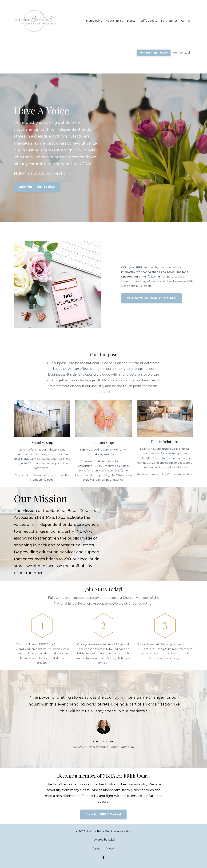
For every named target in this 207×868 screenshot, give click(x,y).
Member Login (182, 53)
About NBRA (114, 21)
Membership (94, 21)
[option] (103, 719)
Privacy (110, 849)
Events (131, 21)
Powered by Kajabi (104, 840)
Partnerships (169, 21)
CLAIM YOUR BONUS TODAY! (151, 298)
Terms (96, 849)
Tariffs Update (148, 21)
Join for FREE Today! (154, 53)
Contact (186, 21)
